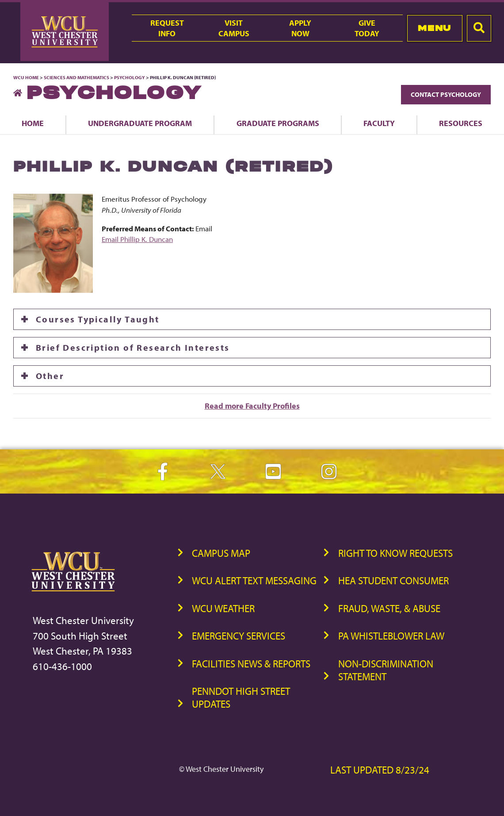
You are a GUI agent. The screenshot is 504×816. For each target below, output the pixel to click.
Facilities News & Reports (251, 664)
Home (33, 123)
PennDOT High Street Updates (241, 697)
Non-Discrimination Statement (386, 670)
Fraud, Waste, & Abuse (389, 608)
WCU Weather (223, 608)
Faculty (379, 123)
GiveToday (367, 28)
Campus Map (221, 553)
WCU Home (26, 77)
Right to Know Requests (395, 553)
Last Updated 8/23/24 (380, 770)
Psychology (130, 77)
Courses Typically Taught (98, 319)
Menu (434, 28)
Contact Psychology (446, 94)
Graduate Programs (278, 123)
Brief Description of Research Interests (133, 347)
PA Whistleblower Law (391, 636)
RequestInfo (167, 28)
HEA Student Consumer (393, 580)
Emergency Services (239, 636)
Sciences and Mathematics (76, 77)
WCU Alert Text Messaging (254, 580)
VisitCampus (234, 28)
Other (50, 376)
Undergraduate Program (140, 123)
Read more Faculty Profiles (252, 406)
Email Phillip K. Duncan (137, 239)
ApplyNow (300, 28)
